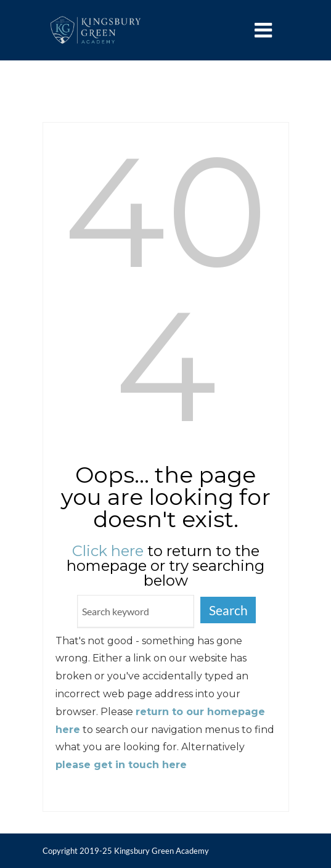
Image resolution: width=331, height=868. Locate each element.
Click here (108, 551)
